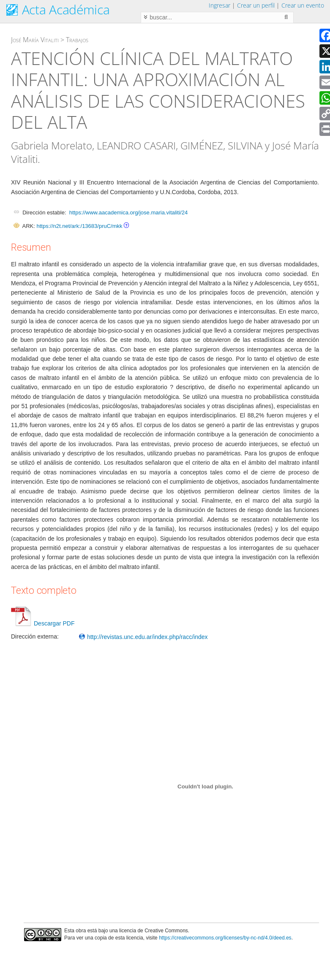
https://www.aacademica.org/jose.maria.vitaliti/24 (128, 213)
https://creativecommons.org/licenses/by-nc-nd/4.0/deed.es (225, 938)
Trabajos (77, 40)
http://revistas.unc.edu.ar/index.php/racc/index (143, 637)
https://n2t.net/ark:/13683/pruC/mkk (79, 226)
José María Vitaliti (35, 40)
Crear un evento (303, 5)
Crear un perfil (256, 5)
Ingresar (220, 5)
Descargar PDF (43, 623)
